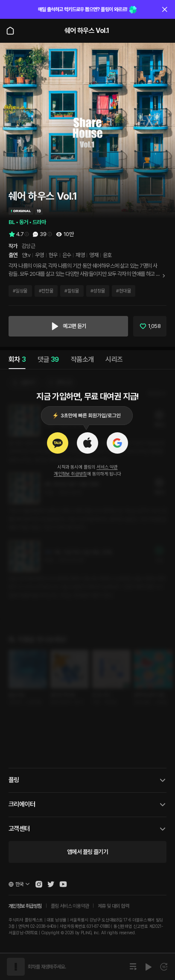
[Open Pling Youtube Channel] (63, 884)
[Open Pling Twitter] (51, 884)
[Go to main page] (10, 31)
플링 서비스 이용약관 (70, 906)
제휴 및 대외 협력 (113, 906)
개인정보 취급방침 (70, 474)
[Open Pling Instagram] (39, 884)
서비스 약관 (107, 467)
